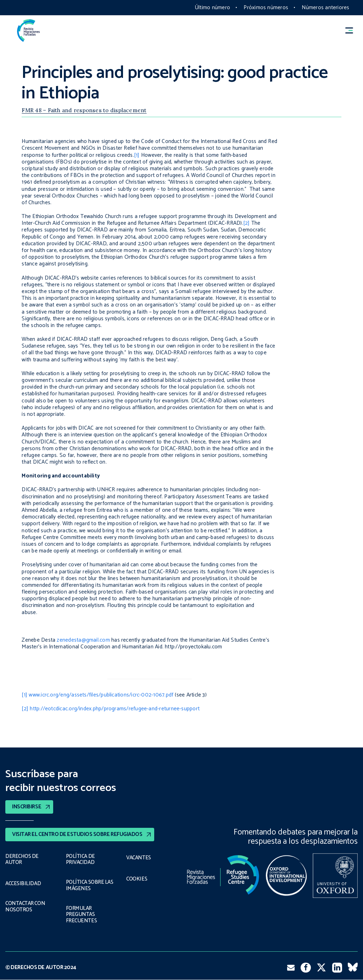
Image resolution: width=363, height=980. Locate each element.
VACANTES (139, 858)
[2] (247, 223)
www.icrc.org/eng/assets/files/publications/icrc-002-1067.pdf (101, 695)
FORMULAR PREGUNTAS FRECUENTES (80, 915)
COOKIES (137, 879)
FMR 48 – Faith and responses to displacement (84, 110)
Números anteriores (325, 8)
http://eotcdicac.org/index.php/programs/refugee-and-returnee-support (115, 709)
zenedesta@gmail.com (83, 640)
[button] (352, 31)
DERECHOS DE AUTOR (22, 859)
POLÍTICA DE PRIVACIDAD (80, 859)
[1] (137, 155)
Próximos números (266, 8)
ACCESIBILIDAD (23, 884)
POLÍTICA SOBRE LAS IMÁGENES (91, 885)
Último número (213, 8)
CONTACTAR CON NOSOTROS (26, 907)
